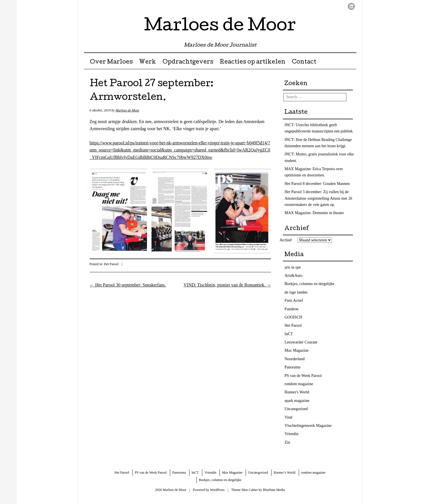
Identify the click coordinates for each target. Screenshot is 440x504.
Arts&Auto (293, 276)
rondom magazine (299, 384)
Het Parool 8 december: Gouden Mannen (317, 184)
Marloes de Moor (220, 27)
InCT (289, 334)
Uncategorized (296, 409)
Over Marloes (111, 62)
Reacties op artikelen (252, 62)
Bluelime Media (274, 490)
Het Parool (111, 264)
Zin (287, 442)
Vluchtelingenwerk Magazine (308, 426)
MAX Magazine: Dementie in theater (314, 213)
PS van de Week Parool (303, 376)
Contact (304, 62)
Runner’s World (285, 473)
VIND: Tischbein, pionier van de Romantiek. (227, 285)
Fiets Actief (294, 300)
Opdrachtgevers (188, 62)
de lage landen (296, 292)
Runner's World (297, 392)
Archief (286, 240)
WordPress (217, 490)
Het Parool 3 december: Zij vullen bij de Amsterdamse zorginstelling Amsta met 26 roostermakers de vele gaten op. (318, 198)
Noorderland (295, 359)
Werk (148, 62)
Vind (288, 417)
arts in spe (293, 267)
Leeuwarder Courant (301, 342)
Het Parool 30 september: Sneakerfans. (128, 285)
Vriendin (291, 434)
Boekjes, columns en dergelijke (309, 284)
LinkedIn (351, 6)
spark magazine (297, 401)
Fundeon (291, 309)
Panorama (292, 367)
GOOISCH (293, 317)
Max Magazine (296, 350)
